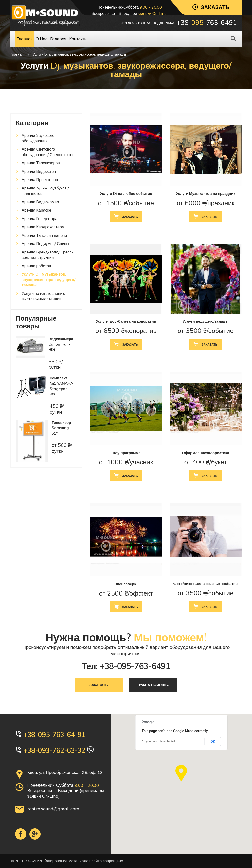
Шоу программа (126, 453)
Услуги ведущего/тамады (206, 321)
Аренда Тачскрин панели (44, 235)
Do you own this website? (158, 742)
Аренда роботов (36, 266)
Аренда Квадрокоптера (43, 227)
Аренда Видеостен (39, 171)
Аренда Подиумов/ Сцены (45, 244)
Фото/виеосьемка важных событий (205, 584)
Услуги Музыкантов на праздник (205, 194)
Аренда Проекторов (40, 180)
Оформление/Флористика (205, 453)
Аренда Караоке (37, 210)
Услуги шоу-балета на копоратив (126, 321)
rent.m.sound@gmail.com (53, 809)
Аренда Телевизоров (41, 163)
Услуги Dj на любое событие (126, 194)
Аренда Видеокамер (40, 202)
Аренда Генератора (39, 219)
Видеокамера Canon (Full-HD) (61, 344)
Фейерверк (126, 584)
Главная (17, 54)
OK (213, 742)
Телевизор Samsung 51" (61, 428)
